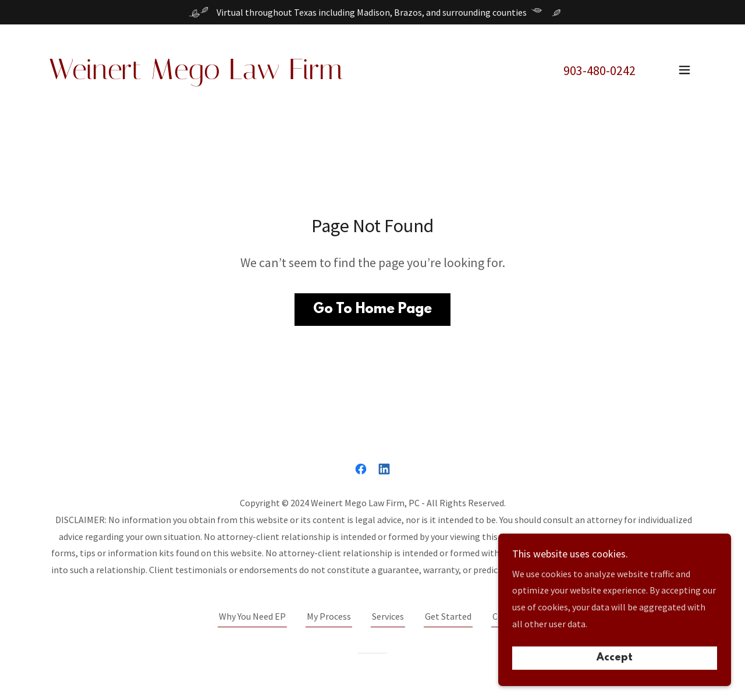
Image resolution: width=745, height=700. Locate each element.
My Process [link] (329, 616)
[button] (684, 70)
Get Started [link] (448, 616)
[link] (196, 76)
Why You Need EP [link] (252, 616)
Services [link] (388, 616)
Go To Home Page (372, 310)
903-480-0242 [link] (599, 70)
